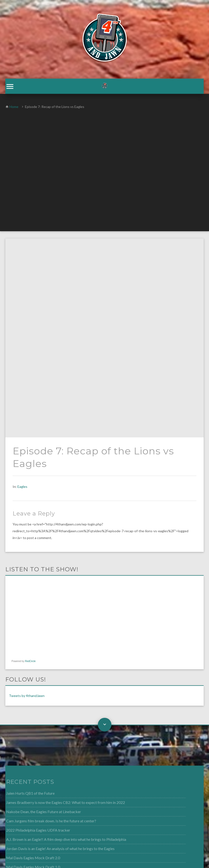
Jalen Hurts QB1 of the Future (24, 595)
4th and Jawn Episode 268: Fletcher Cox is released (41, 676)
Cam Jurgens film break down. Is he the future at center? (45, 622)
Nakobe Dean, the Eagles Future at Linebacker (37, 613)
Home (14, 107)
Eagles (22, 288)
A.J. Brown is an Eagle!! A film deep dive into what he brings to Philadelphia (59, 640)
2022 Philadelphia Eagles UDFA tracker (32, 631)
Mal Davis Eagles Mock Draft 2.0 (27, 658)
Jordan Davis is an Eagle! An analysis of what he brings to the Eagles (54, 649)
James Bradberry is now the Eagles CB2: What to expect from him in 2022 (59, 604)
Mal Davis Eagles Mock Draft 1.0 (27, 667)
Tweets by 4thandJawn (27, 497)
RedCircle (30, 463)
